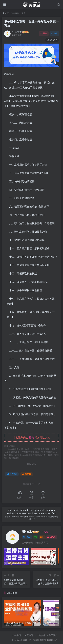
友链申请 (17, 635)
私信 (54, 34)
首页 (6, 13)
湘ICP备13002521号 (49, 640)
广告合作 (41, 635)
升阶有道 (17, 32)
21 (42, 537)
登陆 (32, 438)
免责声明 (29, 635)
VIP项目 (15, 13)
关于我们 (53, 635)
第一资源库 (34, 640)
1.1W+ (27, 537)
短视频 (27, 474)
